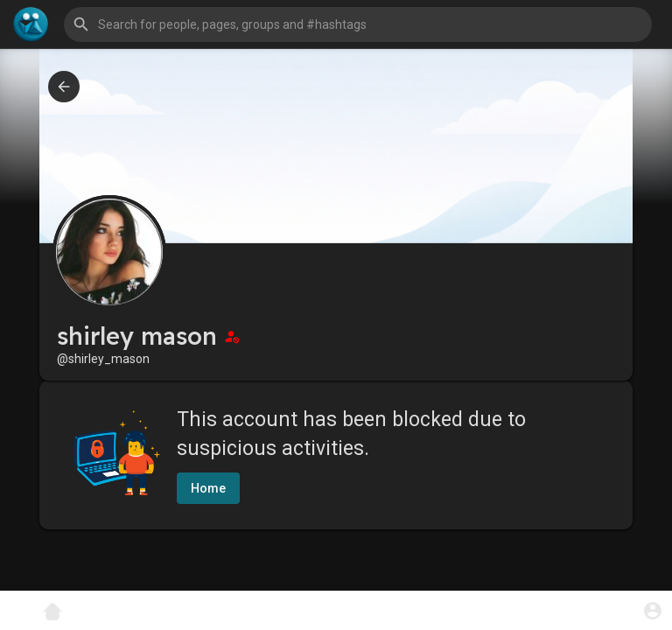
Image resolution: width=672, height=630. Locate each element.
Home (208, 488)
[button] (358, 24)
